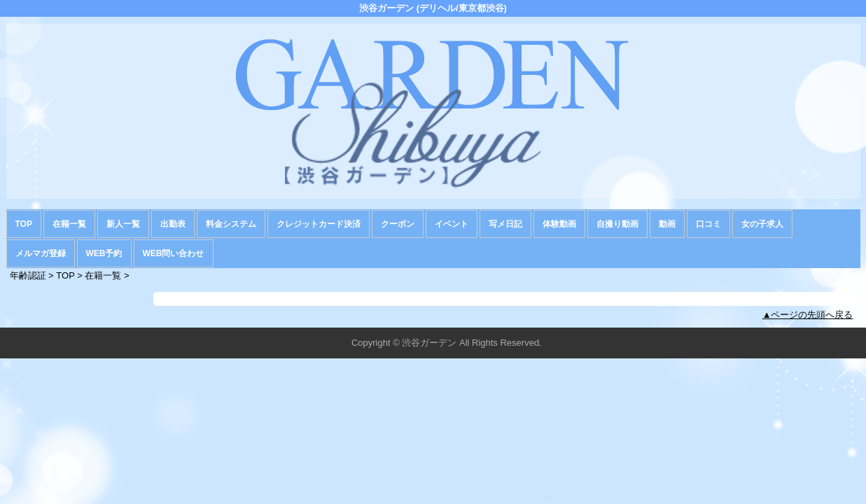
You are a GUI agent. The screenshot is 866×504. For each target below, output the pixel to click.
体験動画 (559, 224)
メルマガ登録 (41, 253)
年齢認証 (28, 275)
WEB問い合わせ (174, 253)
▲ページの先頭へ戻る (808, 315)
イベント (452, 224)
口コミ (708, 224)
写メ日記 (505, 224)
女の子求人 (762, 224)
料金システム (231, 224)
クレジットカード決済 (319, 224)
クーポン (398, 224)
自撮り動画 (617, 224)
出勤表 (173, 224)
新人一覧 (123, 224)
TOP (24, 224)
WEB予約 (104, 253)
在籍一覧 (69, 224)
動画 (667, 224)
